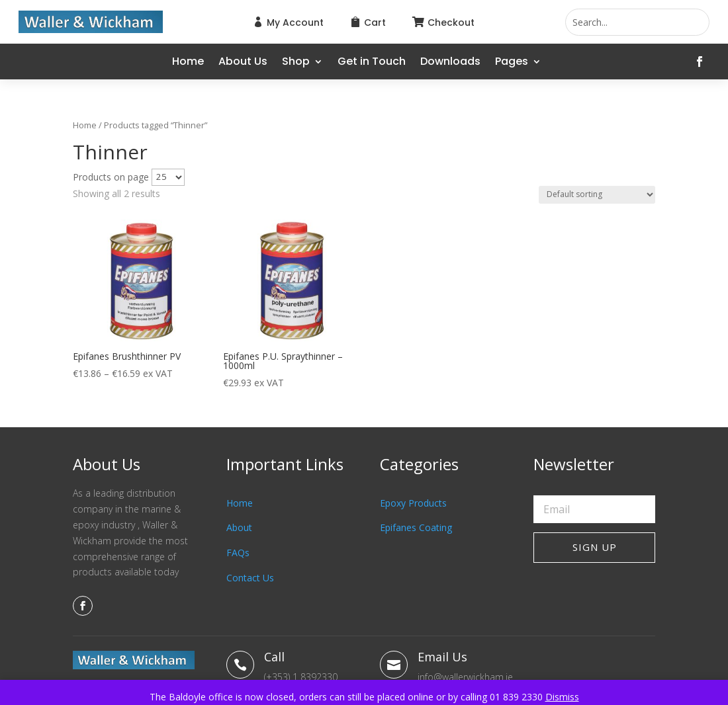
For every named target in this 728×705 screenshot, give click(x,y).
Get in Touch (372, 63)
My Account (295, 22)
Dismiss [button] (562, 697)
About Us (243, 63)
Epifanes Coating (416, 527)
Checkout (451, 22)
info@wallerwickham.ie (465, 677)
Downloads (450, 63)
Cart (375, 22)
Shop (296, 63)
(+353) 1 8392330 (301, 677)
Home (188, 63)
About (239, 527)
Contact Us (250, 578)
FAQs (238, 553)
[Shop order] (597, 195)
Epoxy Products (413, 503)
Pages (512, 63)
